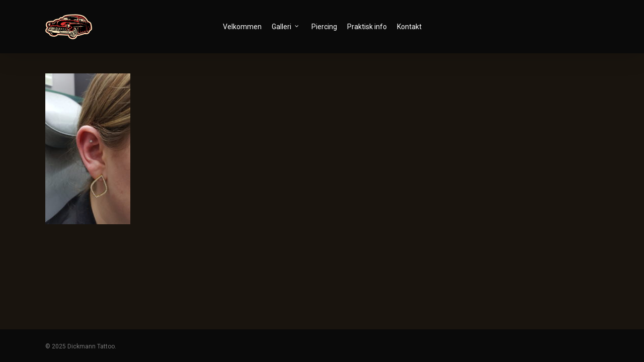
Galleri (286, 26)
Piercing (324, 27)
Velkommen (242, 27)
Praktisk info (367, 27)
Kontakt (409, 27)
